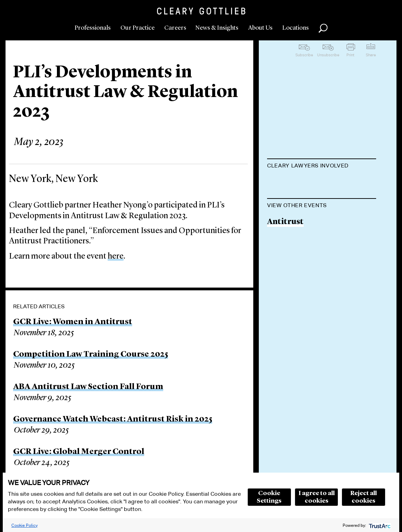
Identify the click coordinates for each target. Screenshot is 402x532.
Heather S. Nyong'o (303, 183)
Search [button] (323, 28)
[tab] (322, 166)
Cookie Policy (24, 525)
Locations (296, 28)
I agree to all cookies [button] (317, 497)
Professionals (93, 28)
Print (350, 55)
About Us (260, 28)
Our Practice (138, 28)
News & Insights (217, 28)
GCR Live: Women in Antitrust (73, 322)
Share (371, 55)
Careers (175, 28)
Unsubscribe (328, 55)
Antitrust (285, 257)
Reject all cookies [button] (364, 497)
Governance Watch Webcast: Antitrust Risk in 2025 (113, 419)
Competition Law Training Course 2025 (91, 355)
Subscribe (304, 55)
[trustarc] (379, 525)
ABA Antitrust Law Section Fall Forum (88, 387)
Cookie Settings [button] (269, 497)
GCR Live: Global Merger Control (79, 452)
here (116, 257)
